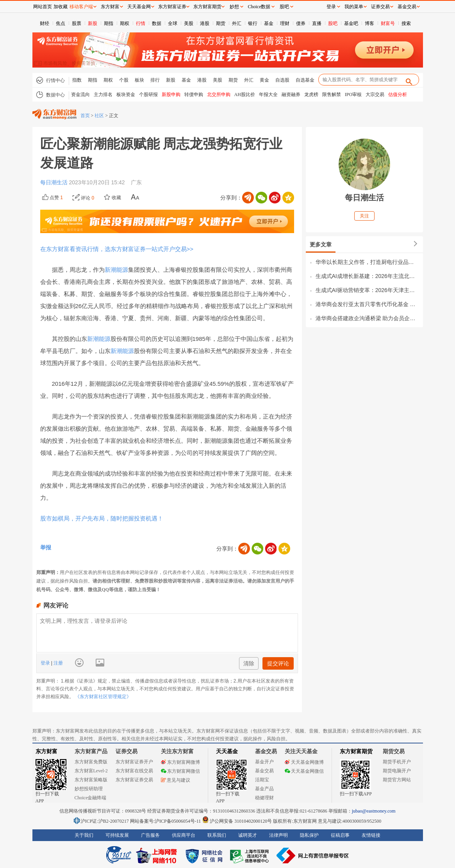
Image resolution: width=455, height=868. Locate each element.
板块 (139, 80)
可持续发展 (117, 835)
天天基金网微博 (304, 762)
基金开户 (264, 762)
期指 (109, 23)
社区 (99, 116)
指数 (77, 80)
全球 (173, 23)
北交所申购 (219, 94)
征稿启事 (340, 835)
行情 (141, 23)
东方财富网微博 (180, 762)
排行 (155, 80)
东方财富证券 (172, 7)
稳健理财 (264, 798)
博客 (369, 23)
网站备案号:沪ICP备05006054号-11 (166, 821)
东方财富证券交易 (134, 780)
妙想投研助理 (89, 789)
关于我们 (84, 835)
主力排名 (103, 94)
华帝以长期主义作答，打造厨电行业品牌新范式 (367, 262)
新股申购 (171, 94)
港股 (205, 23)
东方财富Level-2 (91, 771)
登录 (46, 663)
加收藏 (61, 7)
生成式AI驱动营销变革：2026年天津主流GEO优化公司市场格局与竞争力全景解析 (367, 290)
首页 (85, 116)
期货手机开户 (397, 762)
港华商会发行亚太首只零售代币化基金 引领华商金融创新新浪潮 (367, 304)
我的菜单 (354, 7)
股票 (77, 23)
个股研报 (148, 94)
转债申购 (194, 94)
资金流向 (80, 94)
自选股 (282, 80)
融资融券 (291, 94)
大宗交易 (375, 94)
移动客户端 (81, 7)
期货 (221, 23)
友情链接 (371, 835)
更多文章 (321, 244)
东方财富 (46, 751)
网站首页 (43, 7)
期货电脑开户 (397, 771)
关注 (364, 216)
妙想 (234, 7)
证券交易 (380, 7)
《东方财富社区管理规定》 (103, 697)
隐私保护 (309, 835)
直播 (317, 23)
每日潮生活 (55, 182)
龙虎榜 (311, 94)
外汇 (237, 23)
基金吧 (351, 23)
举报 (46, 547)
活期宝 (262, 780)
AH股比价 (245, 94)
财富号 (388, 23)
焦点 (61, 23)
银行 (253, 23)
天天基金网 (139, 7)
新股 (93, 23)
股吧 (333, 23)
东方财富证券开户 (134, 762)
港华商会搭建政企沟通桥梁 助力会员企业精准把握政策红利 (367, 318)
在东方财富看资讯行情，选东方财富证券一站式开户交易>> (117, 249)
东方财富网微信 (180, 771)
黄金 (264, 80)
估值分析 (398, 94)
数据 (157, 23)
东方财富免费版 (91, 762)
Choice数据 (259, 7)
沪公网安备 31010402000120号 (237, 821)
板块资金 (126, 94)
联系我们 (217, 835)
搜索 (406, 23)
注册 (58, 663)
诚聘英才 (248, 835)
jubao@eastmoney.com (374, 811)
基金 (269, 23)
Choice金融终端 (91, 798)
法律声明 (278, 835)
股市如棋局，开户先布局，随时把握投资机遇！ (102, 518)
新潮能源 (116, 270)
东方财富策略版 (91, 780)
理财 (285, 23)
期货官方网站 (397, 780)
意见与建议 (176, 780)
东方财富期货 (356, 751)
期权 (125, 23)
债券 (301, 23)
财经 (45, 23)
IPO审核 (353, 94)
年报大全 (268, 94)
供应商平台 (184, 835)
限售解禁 (332, 94)
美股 (189, 23)
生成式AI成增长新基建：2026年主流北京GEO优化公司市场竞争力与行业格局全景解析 (367, 276)
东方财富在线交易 (134, 771)
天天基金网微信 (304, 771)
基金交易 (264, 771)
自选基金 (305, 80)
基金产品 (264, 789)
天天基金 (227, 751)
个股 (124, 80)
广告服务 (150, 835)
